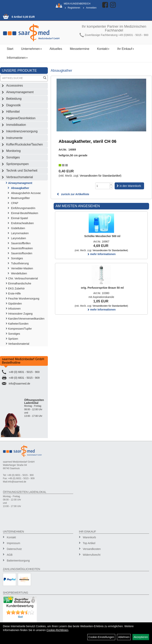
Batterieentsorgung (18, 561)
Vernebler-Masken (22, 268)
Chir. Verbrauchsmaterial (23, 278)
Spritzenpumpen (18, 164)
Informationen (17, 58)
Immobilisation (16, 125)
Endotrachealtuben (22, 223)
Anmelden (91, 8)
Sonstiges (13, 157)
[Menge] (103, 186)
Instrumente (14, 138)
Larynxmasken (20, 233)
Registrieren (74, 8)
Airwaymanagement (20, 92)
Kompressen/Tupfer (20, 329)
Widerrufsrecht (92, 555)
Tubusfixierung (20, 263)
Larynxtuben (18, 238)
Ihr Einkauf (125, 49)
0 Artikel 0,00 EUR (23, 17)
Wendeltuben (19, 273)
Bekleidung (14, 99)
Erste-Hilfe (14, 294)
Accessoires (15, 85)
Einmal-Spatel (19, 218)
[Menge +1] (111, 184)
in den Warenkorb (130, 186)
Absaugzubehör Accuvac (26, 193)
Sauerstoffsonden (22, 253)
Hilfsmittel (13, 112)
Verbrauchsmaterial (20, 177)
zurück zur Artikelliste (73, 194)
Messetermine (80, 49)
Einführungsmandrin (23, 208)
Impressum (13, 543)
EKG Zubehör (16, 288)
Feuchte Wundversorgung (24, 299)
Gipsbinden (15, 304)
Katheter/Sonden (18, 324)
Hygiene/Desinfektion (21, 118)
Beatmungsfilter (20, 198)
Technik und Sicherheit (22, 171)
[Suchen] (45, 78)
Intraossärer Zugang (20, 314)
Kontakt (103, 49)
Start (10, 49)
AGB (10, 555)
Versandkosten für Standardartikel (100, 176)
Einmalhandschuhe (20, 283)
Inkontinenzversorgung (22, 131)
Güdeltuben (18, 228)
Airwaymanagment (20, 183)
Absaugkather (20, 188)
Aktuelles (56, 49)
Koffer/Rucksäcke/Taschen (24, 144)
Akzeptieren (141, 637)
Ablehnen (124, 637)
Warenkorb (89, 537)
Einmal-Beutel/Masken (25, 213)
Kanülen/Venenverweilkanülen (26, 319)
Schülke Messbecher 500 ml (102, 236)
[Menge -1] (111, 188)
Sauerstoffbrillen (21, 243)
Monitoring (13, 151)
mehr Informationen (101, 254)
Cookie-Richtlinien (57, 630)
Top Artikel (89, 543)
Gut (20, 617)
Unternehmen (31, 49)
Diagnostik (13, 105)
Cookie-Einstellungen (101, 637)
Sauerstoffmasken (22, 248)
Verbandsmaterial (19, 344)
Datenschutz (14, 549)
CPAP (15, 203)
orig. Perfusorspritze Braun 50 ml (102, 288)
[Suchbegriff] (21, 78)
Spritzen (13, 339)
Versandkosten (92, 549)
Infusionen (14, 309)
